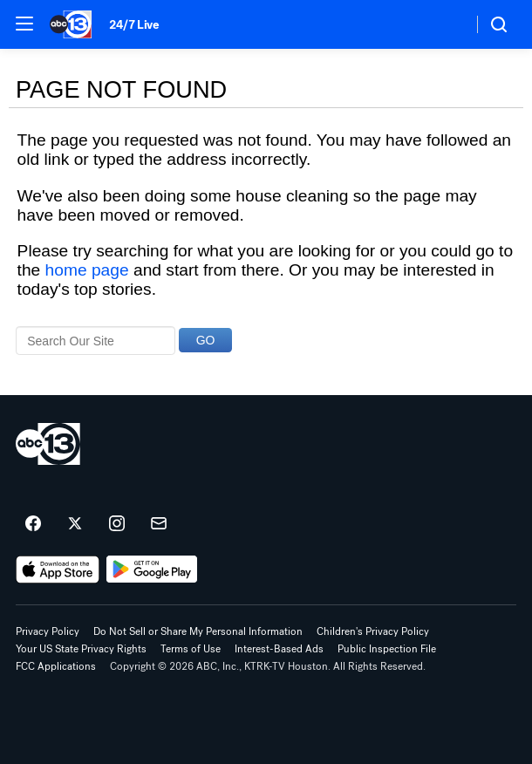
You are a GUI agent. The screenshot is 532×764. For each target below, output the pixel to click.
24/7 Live (134, 25)
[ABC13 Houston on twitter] (75, 524)
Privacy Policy (48, 631)
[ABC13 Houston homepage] (71, 24)
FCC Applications (56, 666)
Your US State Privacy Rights (81, 649)
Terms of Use (191, 649)
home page (87, 270)
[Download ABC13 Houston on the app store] (58, 570)
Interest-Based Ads (279, 649)
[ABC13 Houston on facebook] (33, 524)
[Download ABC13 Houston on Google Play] (152, 570)
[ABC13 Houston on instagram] (117, 524)
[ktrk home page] (48, 444)
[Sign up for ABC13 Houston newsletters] (159, 524)
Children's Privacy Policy (373, 631)
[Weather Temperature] (445, 24)
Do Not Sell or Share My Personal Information (198, 631)
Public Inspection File (387, 649)
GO (206, 340)
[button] (24, 24)
